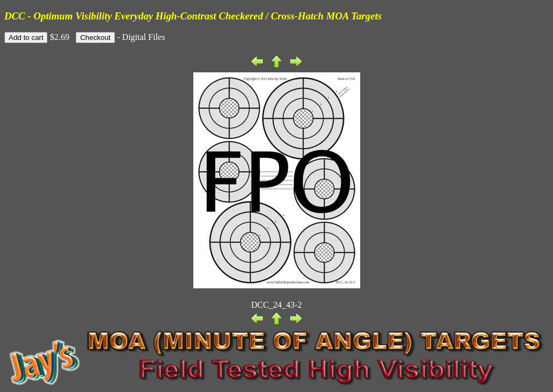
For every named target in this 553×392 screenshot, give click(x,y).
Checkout (95, 38)
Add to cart (26, 38)
